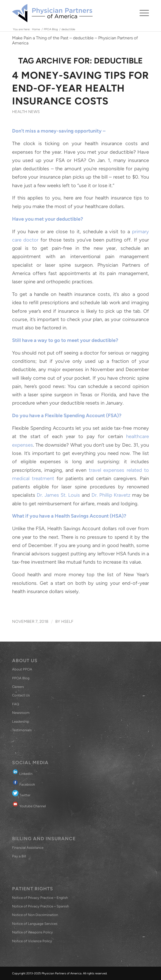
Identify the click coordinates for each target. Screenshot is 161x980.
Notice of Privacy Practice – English (40, 898)
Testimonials (22, 730)
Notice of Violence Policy (32, 941)
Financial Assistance (28, 848)
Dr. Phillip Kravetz (112, 495)
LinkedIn (22, 772)
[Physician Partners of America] (67, 13)
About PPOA (22, 669)
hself (67, 621)
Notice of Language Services (35, 924)
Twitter (21, 794)
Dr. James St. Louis (58, 495)
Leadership (21, 721)
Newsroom (21, 713)
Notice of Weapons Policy (32, 932)
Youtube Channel (29, 804)
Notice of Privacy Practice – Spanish (41, 906)
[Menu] (142, 13)
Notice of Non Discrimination (35, 915)
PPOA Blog (21, 678)
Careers (18, 687)
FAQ (16, 704)
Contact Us (21, 695)
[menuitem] (142, 13)
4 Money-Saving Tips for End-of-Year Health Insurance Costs (80, 88)
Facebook (23, 783)
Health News (26, 112)
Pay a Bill (19, 856)
